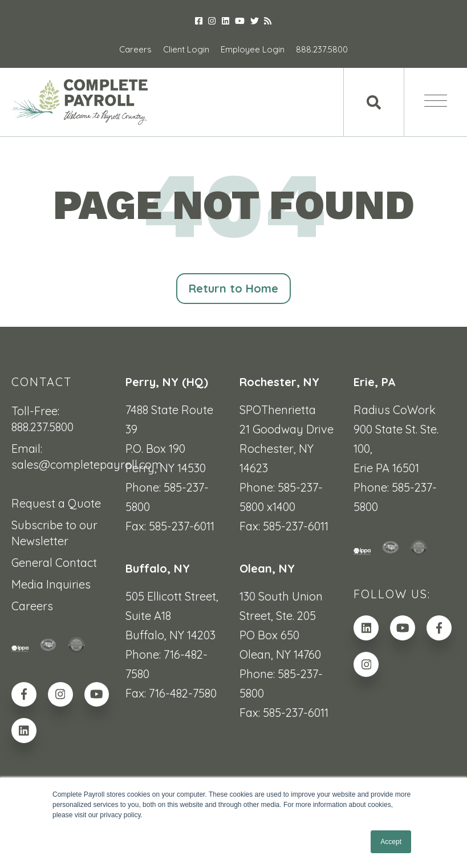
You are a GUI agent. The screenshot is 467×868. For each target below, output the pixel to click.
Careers (135, 49)
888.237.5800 (322, 49)
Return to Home (234, 289)
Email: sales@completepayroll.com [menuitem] (62, 457)
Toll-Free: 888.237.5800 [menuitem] (42, 419)
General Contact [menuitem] (54, 563)
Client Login (186, 49)
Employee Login (253, 49)
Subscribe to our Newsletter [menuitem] (54, 534)
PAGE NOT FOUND (234, 205)
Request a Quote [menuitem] (56, 504)
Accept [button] (391, 842)
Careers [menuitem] (32, 607)
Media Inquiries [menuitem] (51, 585)
